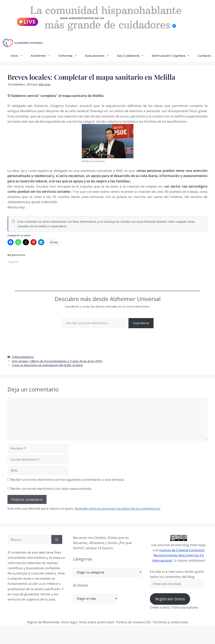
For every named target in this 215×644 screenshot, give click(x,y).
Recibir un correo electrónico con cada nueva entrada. (51, 489)
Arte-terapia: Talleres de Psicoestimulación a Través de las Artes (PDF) (57, 361)
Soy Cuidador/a (132, 56)
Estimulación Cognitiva (173, 56)
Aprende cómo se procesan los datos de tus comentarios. (118, 508)
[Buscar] (57, 540)
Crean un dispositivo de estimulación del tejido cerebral (47, 365)
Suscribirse (141, 323)
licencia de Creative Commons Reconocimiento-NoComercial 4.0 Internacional (178, 555)
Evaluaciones (99, 56)
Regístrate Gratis (170, 599)
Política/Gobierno (23, 357)
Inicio (19, 56)
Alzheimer (43, 56)
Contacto (204, 56)
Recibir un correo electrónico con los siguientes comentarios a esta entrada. (68, 480)
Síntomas (70, 56)
